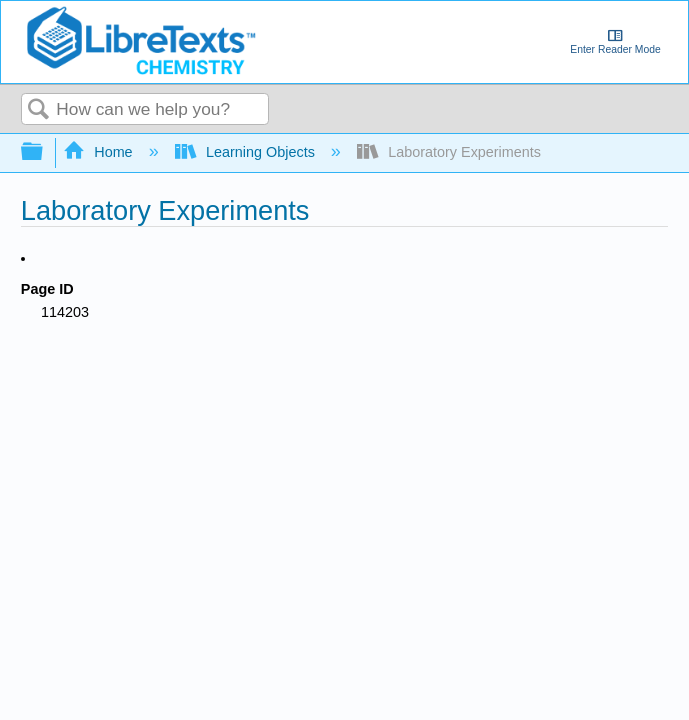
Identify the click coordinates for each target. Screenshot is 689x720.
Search (39, 110)
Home (100, 152)
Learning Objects (247, 152)
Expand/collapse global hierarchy (45, 152)
